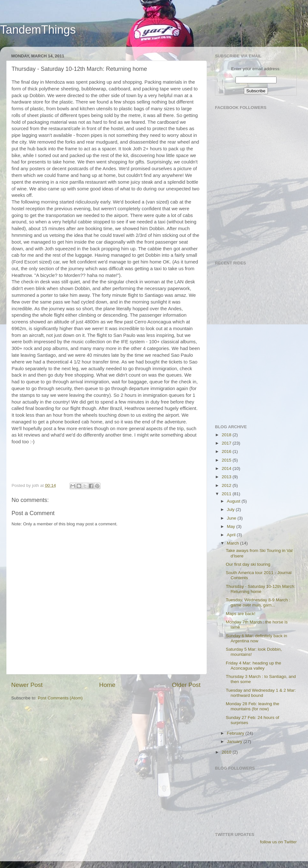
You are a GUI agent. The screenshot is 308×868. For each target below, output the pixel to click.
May (231, 526)
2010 (227, 752)
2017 (227, 443)
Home (107, 685)
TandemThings (38, 30)
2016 (227, 451)
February (236, 733)
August (234, 501)
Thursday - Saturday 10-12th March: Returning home (261, 589)
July (231, 509)
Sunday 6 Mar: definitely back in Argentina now (257, 638)
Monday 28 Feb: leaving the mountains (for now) (253, 706)
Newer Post (27, 685)
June (232, 518)
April (232, 535)
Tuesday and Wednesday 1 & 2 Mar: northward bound (261, 693)
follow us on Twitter (278, 842)
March (233, 543)
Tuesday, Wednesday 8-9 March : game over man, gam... (258, 602)
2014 (227, 468)
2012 (227, 485)
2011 (227, 494)
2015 (227, 460)
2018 (227, 435)
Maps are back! (241, 614)
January (235, 742)
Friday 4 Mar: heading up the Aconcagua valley (254, 666)
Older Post (186, 685)
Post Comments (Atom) (60, 698)
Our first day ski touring (248, 564)
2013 (227, 477)
